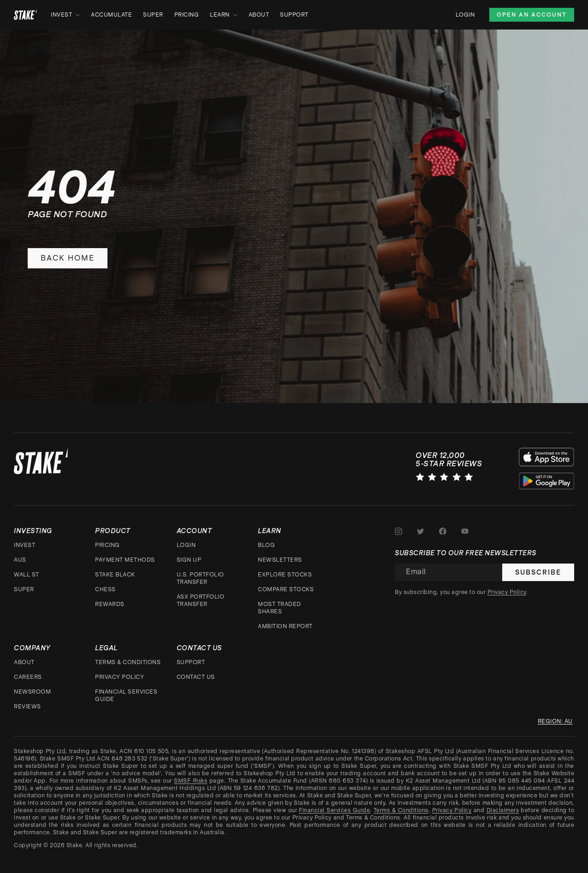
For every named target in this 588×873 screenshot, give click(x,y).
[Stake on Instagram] (398, 531)
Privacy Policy (119, 677)
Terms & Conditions (128, 662)
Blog (266, 545)
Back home (68, 258)
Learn (224, 15)
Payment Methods (125, 560)
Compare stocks (286, 589)
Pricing (187, 15)
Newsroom (32, 692)
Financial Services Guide (126, 695)
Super (153, 15)
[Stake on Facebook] (443, 531)
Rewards (110, 604)
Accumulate (111, 15)
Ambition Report (285, 626)
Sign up (189, 560)
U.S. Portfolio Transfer (200, 578)
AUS (20, 560)
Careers (28, 677)
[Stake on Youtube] (465, 531)
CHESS (105, 589)
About (259, 15)
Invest (65, 15)
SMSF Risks (190, 781)
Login (465, 15)
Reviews (27, 707)
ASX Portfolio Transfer (201, 600)
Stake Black (115, 575)
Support (294, 15)
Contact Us (196, 677)
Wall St (27, 575)
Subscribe (538, 572)
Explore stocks (285, 575)
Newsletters (280, 560)
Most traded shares (279, 608)
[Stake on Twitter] (421, 531)
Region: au (555, 721)
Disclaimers (503, 810)
